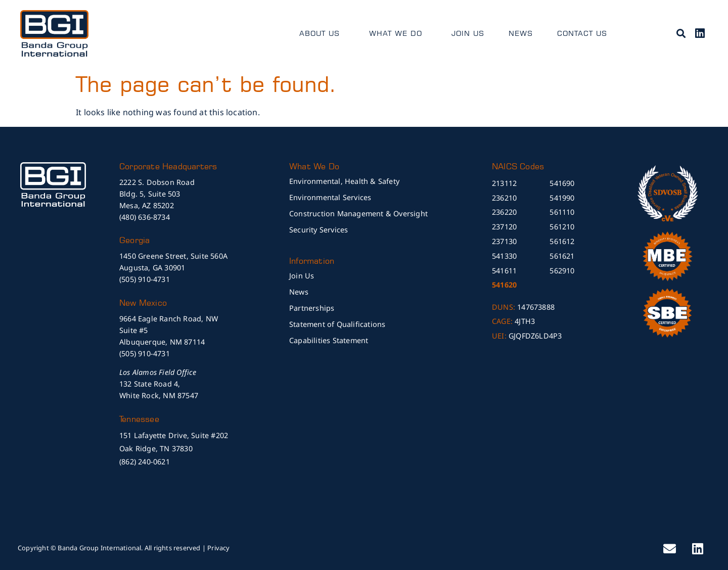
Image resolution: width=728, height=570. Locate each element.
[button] (681, 33)
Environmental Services (330, 197)
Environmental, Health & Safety (344, 181)
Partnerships (312, 308)
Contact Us (582, 33)
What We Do (398, 33)
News (521, 33)
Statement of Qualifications (337, 324)
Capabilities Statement (329, 340)
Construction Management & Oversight (358, 213)
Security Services (318, 230)
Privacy (218, 548)
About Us (322, 33)
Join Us (468, 33)
